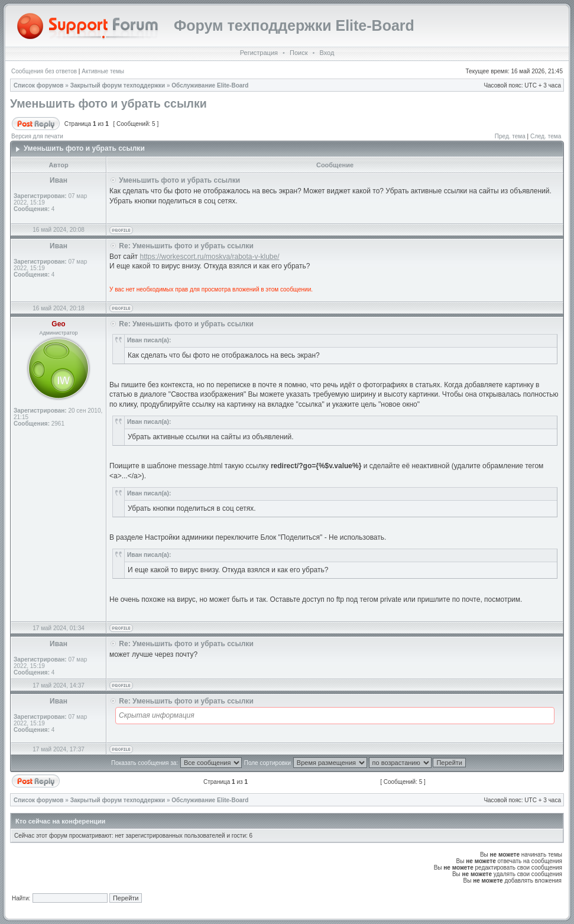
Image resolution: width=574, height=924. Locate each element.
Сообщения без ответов (44, 71)
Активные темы (103, 71)
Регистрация (259, 53)
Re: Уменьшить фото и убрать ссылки (186, 246)
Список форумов (39, 85)
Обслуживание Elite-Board (210, 85)
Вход (327, 53)
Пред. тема (510, 136)
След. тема (546, 136)
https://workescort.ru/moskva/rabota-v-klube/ (209, 257)
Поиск (299, 53)
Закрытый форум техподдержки (118, 85)
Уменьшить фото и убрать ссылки (108, 103)
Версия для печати (37, 136)
